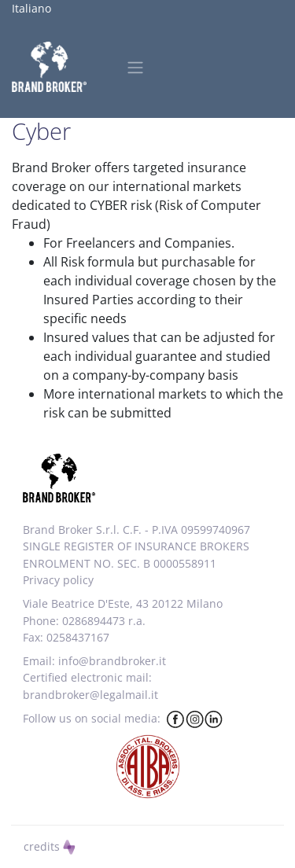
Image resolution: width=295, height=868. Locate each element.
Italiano (31, 8)
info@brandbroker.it (112, 661)
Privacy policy (58, 580)
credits (50, 846)
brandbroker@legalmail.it (90, 695)
